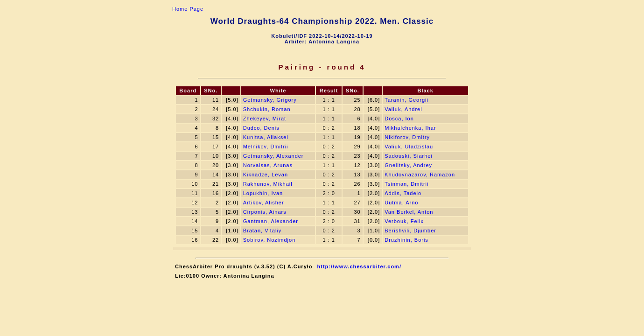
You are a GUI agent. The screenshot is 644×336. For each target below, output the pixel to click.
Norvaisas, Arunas (268, 165)
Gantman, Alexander (271, 221)
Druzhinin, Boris (406, 240)
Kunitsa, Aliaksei (266, 137)
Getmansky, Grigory (270, 100)
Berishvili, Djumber (410, 231)
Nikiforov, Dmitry (407, 137)
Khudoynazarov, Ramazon (420, 175)
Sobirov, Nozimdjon (269, 240)
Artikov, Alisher (264, 203)
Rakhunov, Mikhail (268, 184)
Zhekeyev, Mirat (265, 119)
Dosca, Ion (399, 119)
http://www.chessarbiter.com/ (359, 266)
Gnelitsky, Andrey (408, 165)
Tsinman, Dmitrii (406, 184)
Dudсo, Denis (261, 128)
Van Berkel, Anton (409, 212)
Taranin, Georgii (406, 100)
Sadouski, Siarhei (409, 156)
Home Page (188, 9)
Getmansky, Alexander (273, 156)
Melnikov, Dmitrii (266, 147)
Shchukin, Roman (267, 109)
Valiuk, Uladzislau (409, 147)
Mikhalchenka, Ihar (410, 128)
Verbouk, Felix (404, 221)
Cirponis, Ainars (265, 212)
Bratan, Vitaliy (262, 231)
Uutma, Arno (401, 203)
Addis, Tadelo (403, 193)
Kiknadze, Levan (266, 175)
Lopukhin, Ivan (263, 193)
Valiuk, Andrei (403, 109)
